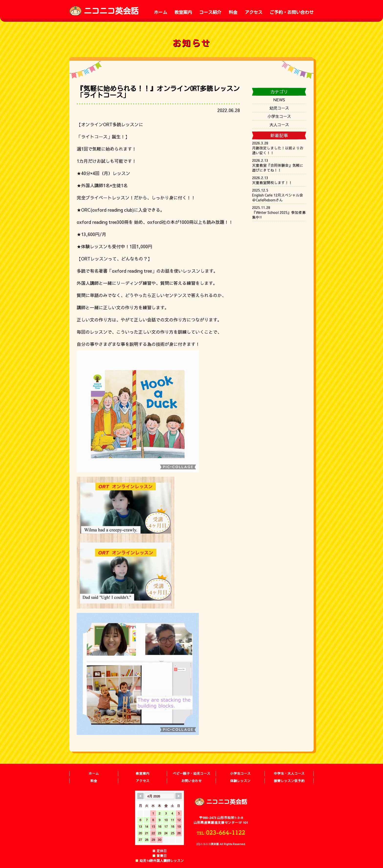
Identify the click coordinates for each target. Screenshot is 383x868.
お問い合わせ (191, 781)
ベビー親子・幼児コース (191, 773)
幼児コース (279, 108)
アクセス (254, 12)
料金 (233, 12)
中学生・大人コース (289, 773)
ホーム (160, 12)
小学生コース (279, 116)
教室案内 (183, 12)
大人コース (279, 124)
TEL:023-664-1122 (221, 832)
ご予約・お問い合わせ (292, 12)
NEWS (279, 100)
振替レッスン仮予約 (289, 781)
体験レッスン (240, 781)
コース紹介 (210, 12)
